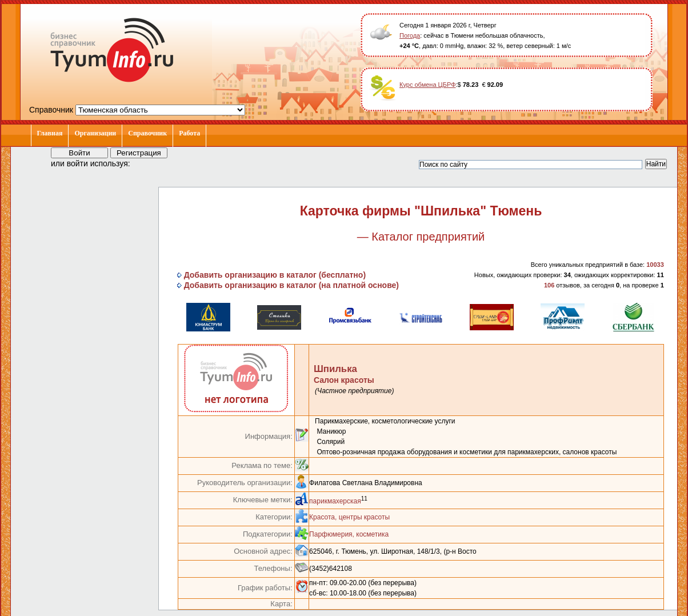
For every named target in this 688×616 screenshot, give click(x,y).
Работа (189, 133)
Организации (95, 133)
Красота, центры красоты (349, 517)
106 (549, 285)
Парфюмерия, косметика (349, 534)
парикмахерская (335, 501)
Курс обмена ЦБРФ (428, 85)
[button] (149, 163)
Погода (410, 35)
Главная (50, 133)
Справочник (147, 133)
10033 (655, 265)
